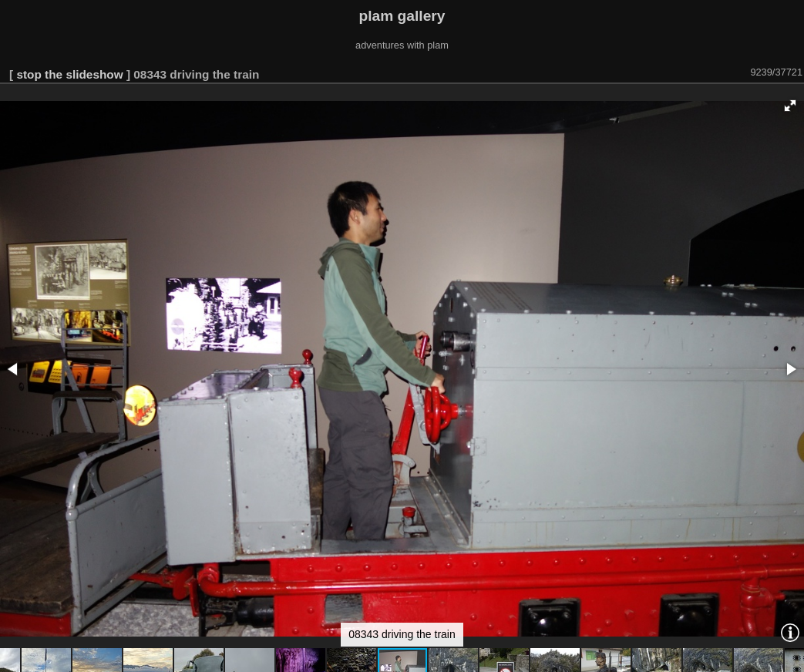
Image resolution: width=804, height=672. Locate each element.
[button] (790, 106)
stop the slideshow (69, 74)
